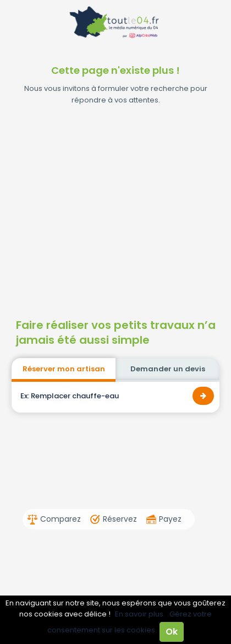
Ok (172, 632)
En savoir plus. (140, 614)
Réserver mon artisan (64, 369)
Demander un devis (168, 369)
